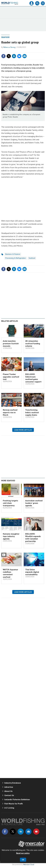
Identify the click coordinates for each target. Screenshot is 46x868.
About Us (8, 791)
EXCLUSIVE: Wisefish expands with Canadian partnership (33, 538)
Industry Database (13, 783)
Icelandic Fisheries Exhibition (17, 799)
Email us (28, 832)
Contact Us (9, 795)
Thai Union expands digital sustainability (32, 572)
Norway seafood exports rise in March (10, 412)
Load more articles (23, 430)
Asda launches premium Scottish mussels (11, 343)
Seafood (5, 37)
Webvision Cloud (29, 864)
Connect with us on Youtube (36, 832)
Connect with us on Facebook (5, 832)
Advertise (9, 787)
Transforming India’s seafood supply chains (32, 412)
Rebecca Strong (9, 47)
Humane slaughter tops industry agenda (11, 536)
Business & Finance (13, 254)
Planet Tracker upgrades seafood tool (11, 377)
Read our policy (23, 853)
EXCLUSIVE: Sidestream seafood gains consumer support (33, 378)
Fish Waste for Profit (14, 804)
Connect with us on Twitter (13, 832)
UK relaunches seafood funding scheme (33, 343)
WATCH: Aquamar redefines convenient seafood (10, 573)
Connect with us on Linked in (21, 832)
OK (23, 860)
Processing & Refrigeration (16, 258)
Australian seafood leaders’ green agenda (34, 503)
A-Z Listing (9, 808)
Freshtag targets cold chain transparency (10, 503)
